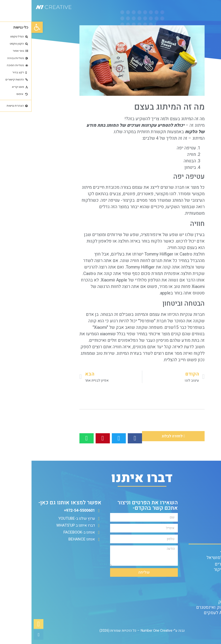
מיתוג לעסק (206, 575)
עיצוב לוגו (208, 580)
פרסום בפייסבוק (202, 602)
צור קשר (209, 520)
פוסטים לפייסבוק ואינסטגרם (191, 607)
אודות (211, 531)
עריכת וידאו (206, 591)
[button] (6, 27)
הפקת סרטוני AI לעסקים (194, 613)
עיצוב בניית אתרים (200, 564)
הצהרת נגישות (204, 537)
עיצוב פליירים (204, 586)
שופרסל (115, 321)
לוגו (141, 194)
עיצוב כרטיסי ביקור (199, 570)
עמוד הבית (207, 510)
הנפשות (209, 597)
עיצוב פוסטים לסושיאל (196, 558)
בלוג (213, 515)
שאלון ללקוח (205, 526)
